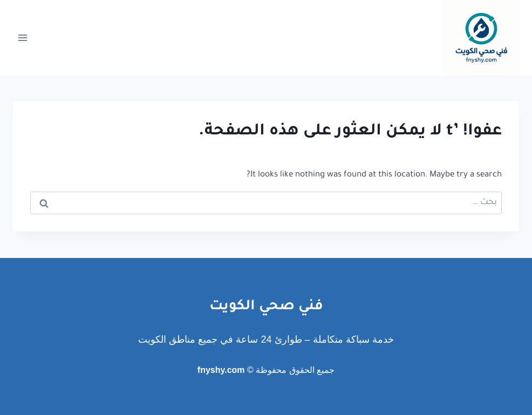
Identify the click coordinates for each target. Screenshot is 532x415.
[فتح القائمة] (23, 38)
